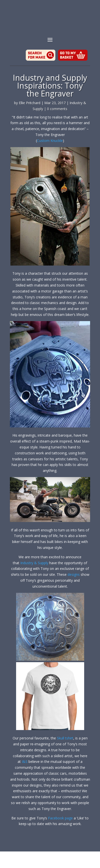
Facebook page (60, 818)
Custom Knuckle (50, 141)
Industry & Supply (34, 563)
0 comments (57, 109)
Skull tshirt (65, 738)
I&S (25, 762)
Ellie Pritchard (30, 103)
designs (74, 574)
